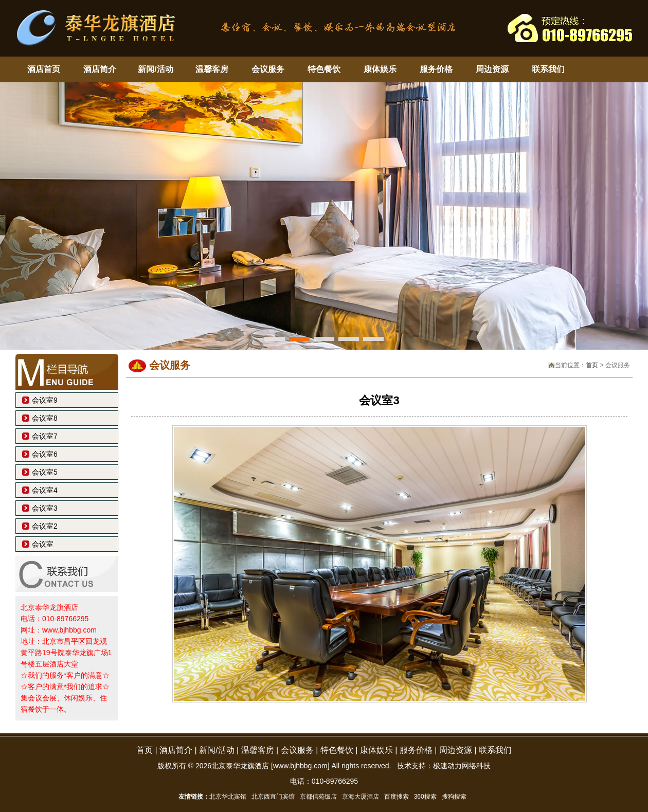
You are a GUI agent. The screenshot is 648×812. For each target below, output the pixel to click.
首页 (592, 365)
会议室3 (45, 508)
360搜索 (425, 797)
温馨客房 (212, 69)
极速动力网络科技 (462, 766)
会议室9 (45, 400)
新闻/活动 (155, 69)
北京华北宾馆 (228, 797)
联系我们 (548, 69)
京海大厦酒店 (361, 797)
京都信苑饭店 (318, 797)
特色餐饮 (324, 69)
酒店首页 (44, 69)
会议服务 (268, 69)
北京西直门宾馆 (273, 797)
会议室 (43, 544)
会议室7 (45, 436)
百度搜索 (397, 797)
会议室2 (45, 526)
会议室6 (45, 454)
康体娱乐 (380, 69)
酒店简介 (100, 69)
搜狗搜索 (454, 797)
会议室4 (45, 490)
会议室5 (45, 472)
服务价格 (436, 69)
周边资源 (492, 69)
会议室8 (45, 418)
